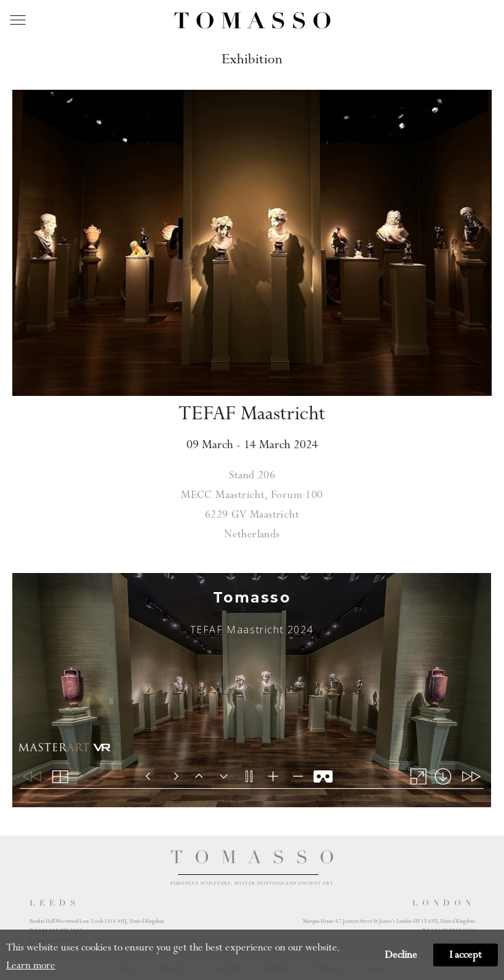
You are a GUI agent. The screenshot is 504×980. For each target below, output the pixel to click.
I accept (466, 955)
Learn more (31, 965)
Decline (401, 955)
